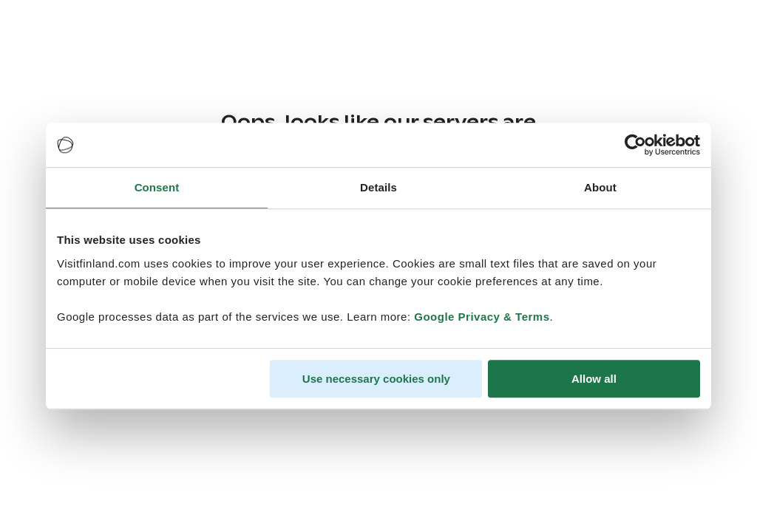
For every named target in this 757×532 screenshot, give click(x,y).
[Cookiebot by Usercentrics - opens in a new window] (635, 145)
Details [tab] (378, 187)
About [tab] (600, 187)
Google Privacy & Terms (482, 317)
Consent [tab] (157, 187)
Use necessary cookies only (376, 379)
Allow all (594, 379)
